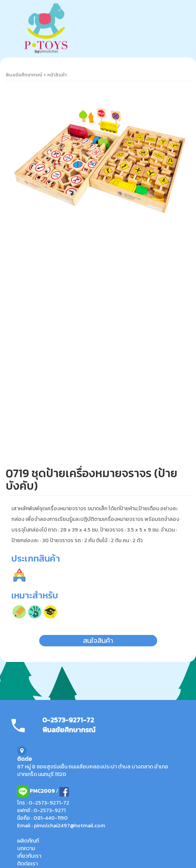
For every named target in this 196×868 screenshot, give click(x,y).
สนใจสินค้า (98, 640)
